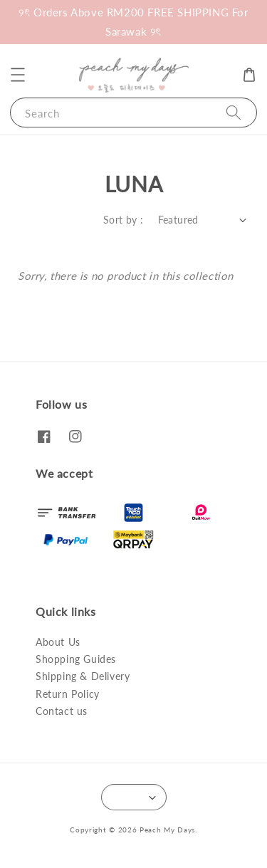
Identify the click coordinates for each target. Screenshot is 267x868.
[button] (18, 75)
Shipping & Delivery (83, 676)
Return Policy (68, 694)
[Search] (234, 112)
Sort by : (124, 220)
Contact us (62, 711)
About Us (58, 642)
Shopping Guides (76, 659)
